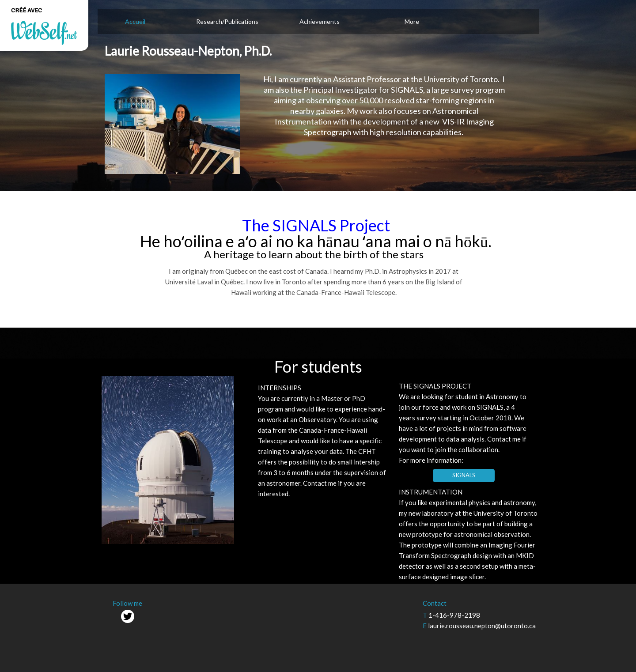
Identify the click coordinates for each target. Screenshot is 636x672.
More (412, 21)
